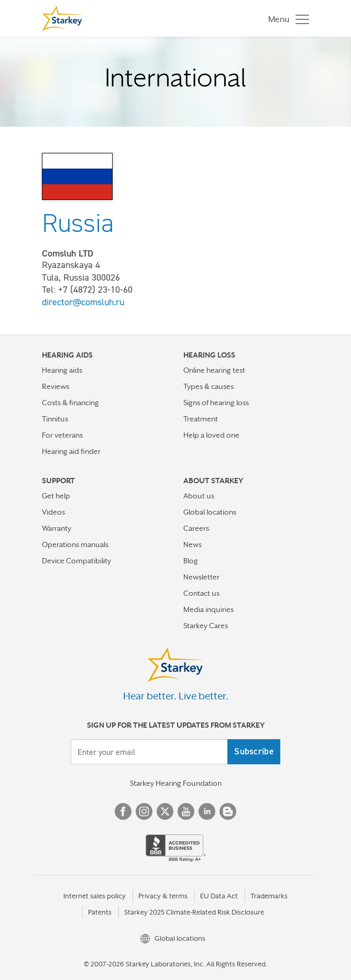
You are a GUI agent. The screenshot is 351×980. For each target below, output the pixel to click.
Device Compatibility (76, 561)
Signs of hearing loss (216, 403)
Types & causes (209, 386)
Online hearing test (214, 370)
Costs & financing (70, 403)
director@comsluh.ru (83, 302)
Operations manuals (75, 544)
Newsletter (201, 577)
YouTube (186, 811)
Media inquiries (209, 609)
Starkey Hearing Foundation (176, 783)
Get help (56, 496)
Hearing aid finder (71, 451)
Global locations (210, 512)
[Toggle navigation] (286, 19)
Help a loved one (211, 435)
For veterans (62, 435)
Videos (53, 512)
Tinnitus (55, 419)
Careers (196, 528)
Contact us (201, 593)
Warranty (57, 528)
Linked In (207, 811)
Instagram (144, 811)
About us (199, 496)
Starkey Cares (206, 626)
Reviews (56, 386)
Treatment (201, 419)
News (193, 544)
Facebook (123, 811)
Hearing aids (62, 370)
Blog (191, 561)
